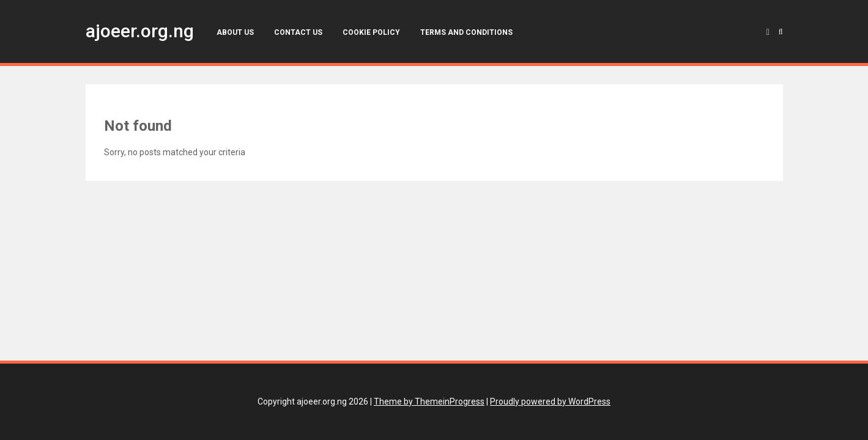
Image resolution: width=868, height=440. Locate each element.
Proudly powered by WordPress (550, 402)
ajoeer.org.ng (140, 31)
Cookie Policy (371, 32)
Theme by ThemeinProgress (429, 402)
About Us (235, 32)
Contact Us (298, 32)
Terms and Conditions (466, 32)
